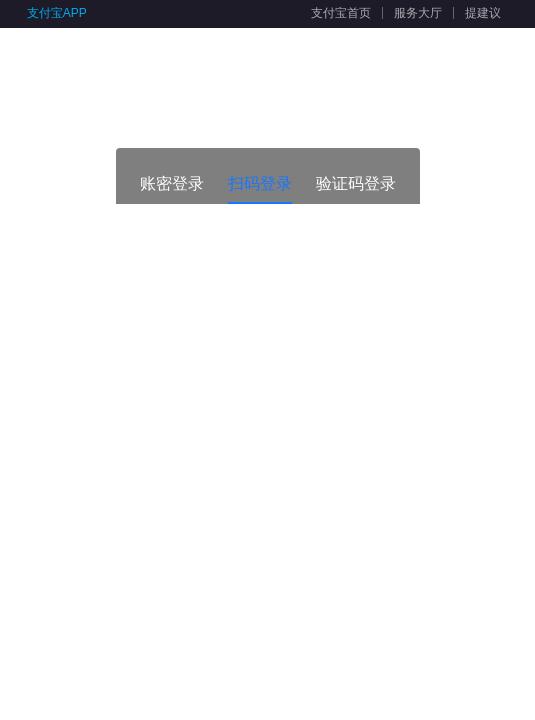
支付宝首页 (341, 13)
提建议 (483, 13)
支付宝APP (57, 13)
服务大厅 (418, 13)
